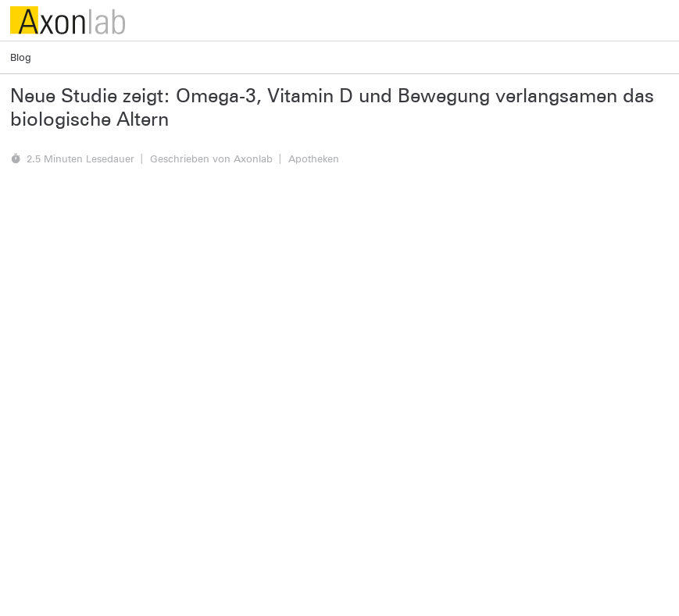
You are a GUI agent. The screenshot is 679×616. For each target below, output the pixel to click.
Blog (21, 57)
